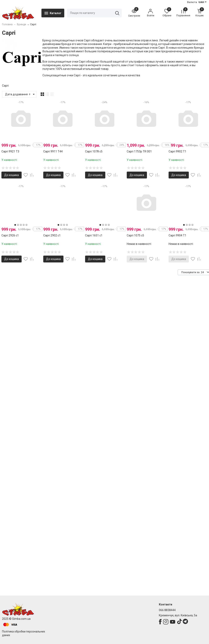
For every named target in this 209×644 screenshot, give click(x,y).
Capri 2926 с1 (10, 235)
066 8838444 (167, 610)
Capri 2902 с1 (52, 235)
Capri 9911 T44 (53, 151)
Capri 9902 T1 (177, 151)
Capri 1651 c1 (94, 235)
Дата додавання (18, 94)
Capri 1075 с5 (135, 235)
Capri (5, 86)
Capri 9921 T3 (10, 151)
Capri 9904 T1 (177, 235)
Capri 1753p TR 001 (139, 151)
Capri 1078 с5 (94, 151)
